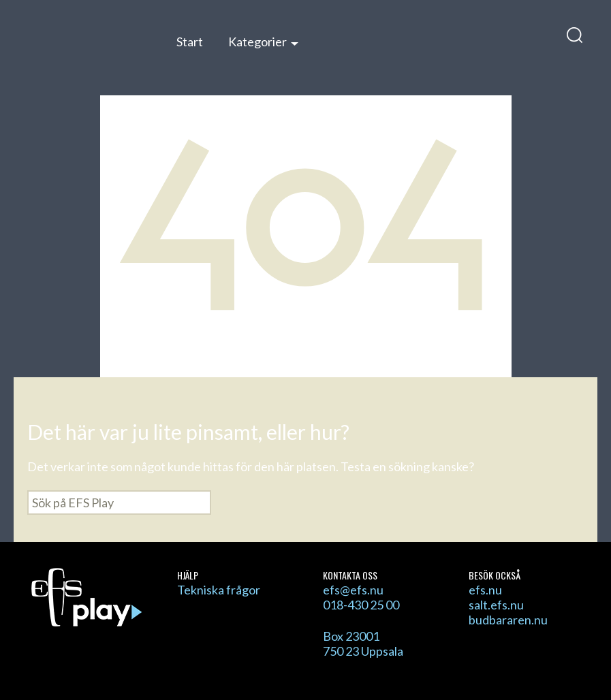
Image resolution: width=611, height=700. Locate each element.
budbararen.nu (508, 620)
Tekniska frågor (219, 590)
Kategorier (257, 42)
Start (190, 42)
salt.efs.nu (496, 605)
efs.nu (485, 590)
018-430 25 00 (361, 605)
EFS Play (88, 50)
